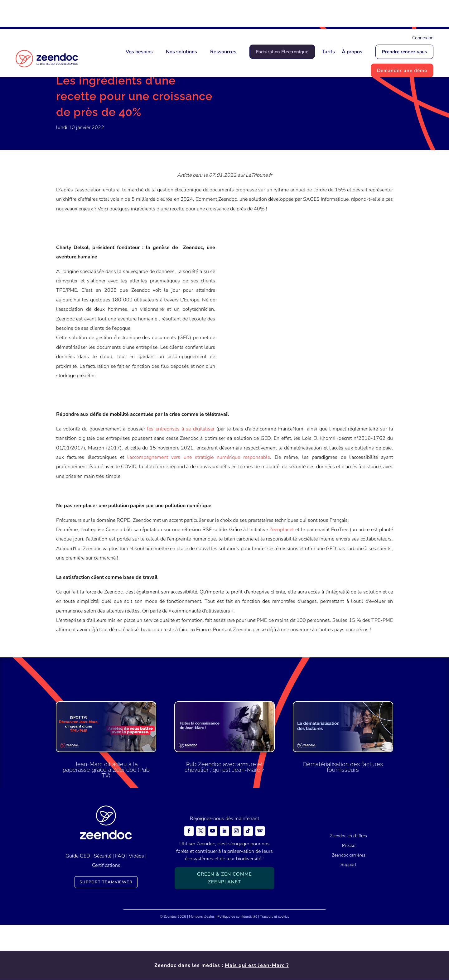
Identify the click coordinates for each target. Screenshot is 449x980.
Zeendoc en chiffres (348, 891)
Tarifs (328, 52)
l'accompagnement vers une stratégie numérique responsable (199, 512)
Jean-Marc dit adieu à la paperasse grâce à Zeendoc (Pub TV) (106, 825)
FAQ (120, 911)
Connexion (423, 38)
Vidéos (136, 911)
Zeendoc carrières (349, 910)
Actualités (88, 101)
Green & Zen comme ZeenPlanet (224, 933)
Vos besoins (139, 52)
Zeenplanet (282, 584)
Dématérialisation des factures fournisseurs (343, 822)
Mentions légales (202, 972)
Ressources (223, 52)
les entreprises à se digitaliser (181, 484)
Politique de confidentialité (237, 972)
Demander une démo (402, 70)
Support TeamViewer (106, 937)
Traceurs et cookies (275, 972)
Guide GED (78, 911)
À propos (352, 52)
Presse (349, 900)
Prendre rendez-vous (404, 52)
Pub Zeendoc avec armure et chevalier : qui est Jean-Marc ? (224, 822)
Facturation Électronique (282, 52)
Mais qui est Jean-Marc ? (257, 15)
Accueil (64, 101)
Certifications (106, 920)
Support (348, 920)
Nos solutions (181, 52)
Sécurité (103, 911)
